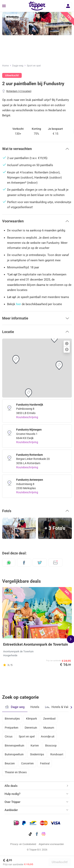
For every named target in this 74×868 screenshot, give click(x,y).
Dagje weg (18, 66)
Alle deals (11, 786)
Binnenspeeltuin (15, 746)
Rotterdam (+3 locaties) (19, 91)
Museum (49, 728)
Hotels (35, 707)
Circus (9, 736)
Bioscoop (51, 746)
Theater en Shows (16, 772)
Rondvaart (57, 754)
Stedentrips (37, 754)
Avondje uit (48, 736)
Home (5, 66)
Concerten (27, 763)
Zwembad (49, 719)
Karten (35, 746)
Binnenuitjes (12, 719)
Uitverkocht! (60, 862)
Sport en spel (34, 66)
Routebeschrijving (27, 417)
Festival (45, 763)
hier (18, 304)
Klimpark (31, 719)
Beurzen (10, 763)
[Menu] (4, 6)
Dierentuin (31, 728)
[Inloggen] (68, 6)
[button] (37, 149)
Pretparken (12, 728)
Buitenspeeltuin (14, 754)
